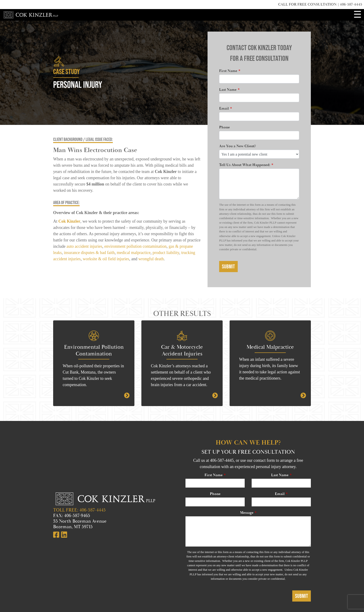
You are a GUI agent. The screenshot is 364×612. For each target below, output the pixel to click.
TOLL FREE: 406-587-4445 (79, 510)
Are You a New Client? (237, 146)
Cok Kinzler (70, 221)
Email (224, 109)
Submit (228, 266)
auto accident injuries (84, 246)
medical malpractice (134, 253)
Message (247, 513)
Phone (224, 127)
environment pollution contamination (135, 246)
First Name (228, 71)
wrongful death (150, 259)
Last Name (228, 90)
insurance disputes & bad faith (89, 253)
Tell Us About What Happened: (245, 165)
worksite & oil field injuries (106, 259)
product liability (166, 253)
